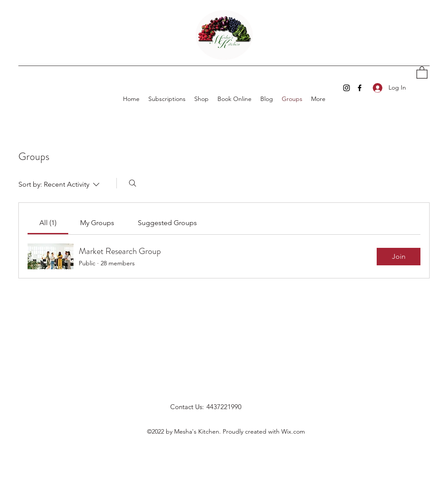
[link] (48, 223)
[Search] (133, 183)
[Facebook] (360, 88)
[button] (422, 72)
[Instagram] (346, 88)
